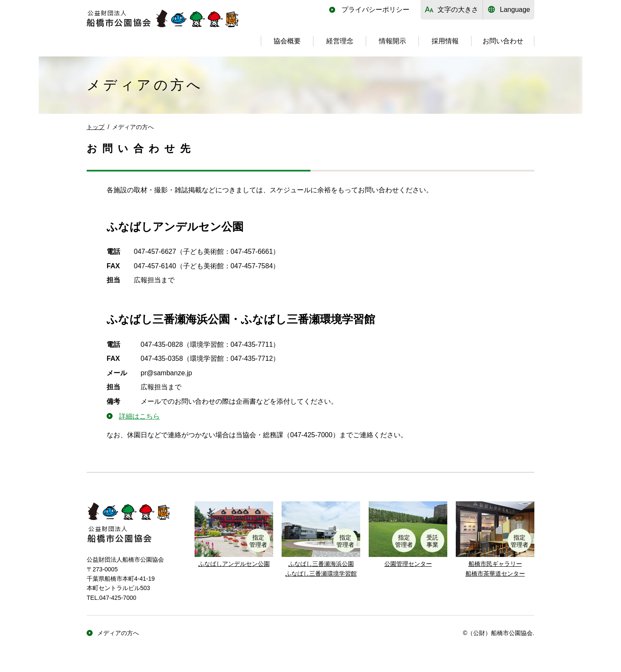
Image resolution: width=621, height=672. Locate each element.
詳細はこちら (139, 416)
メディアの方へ (118, 633)
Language (515, 10)
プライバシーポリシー (375, 10)
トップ (96, 127)
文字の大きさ (458, 10)
